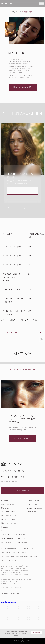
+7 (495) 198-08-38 (13, 471)
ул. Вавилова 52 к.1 (13, 477)
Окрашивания (8, 504)
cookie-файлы (20, 632)
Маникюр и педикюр (11, 515)
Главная (16, 12)
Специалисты (33, 500)
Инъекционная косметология (14, 542)
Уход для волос (8, 512)
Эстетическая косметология (14, 538)
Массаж (29, 12)
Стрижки (5, 500)
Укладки (5, 508)
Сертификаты (33, 512)
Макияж (5, 531)
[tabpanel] (22, 273)
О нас (29, 515)
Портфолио (32, 504)
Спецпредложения (35, 508)
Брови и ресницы (9, 519)
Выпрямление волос (10, 523)
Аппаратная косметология (13, 534)
